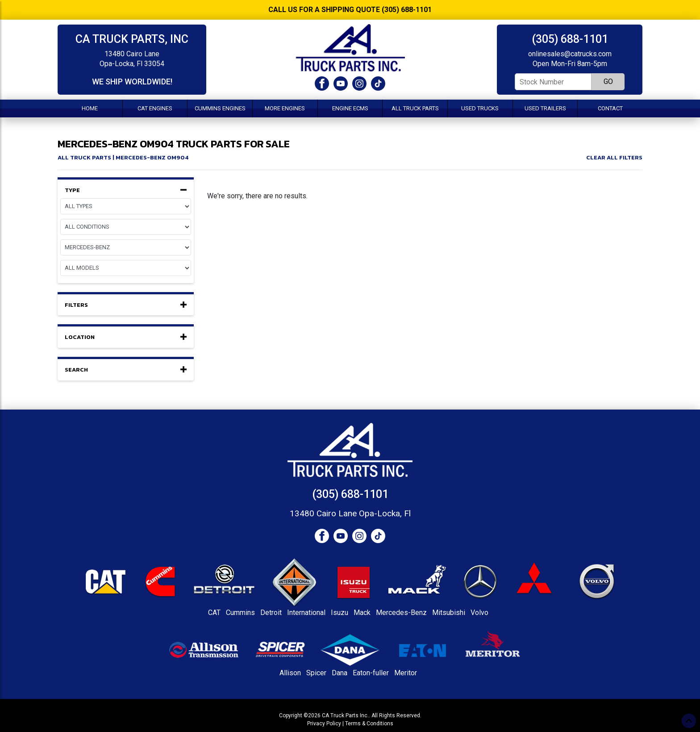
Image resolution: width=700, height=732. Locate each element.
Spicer (316, 673)
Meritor (406, 673)
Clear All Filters (614, 157)
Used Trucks (480, 108)
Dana (340, 673)
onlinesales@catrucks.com (570, 54)
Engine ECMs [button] (350, 108)
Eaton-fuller (371, 673)
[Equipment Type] (126, 206)
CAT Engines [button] (155, 108)
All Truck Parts (84, 157)
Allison (290, 673)
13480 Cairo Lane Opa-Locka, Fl (350, 513)
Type (126, 190)
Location (126, 337)
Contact (610, 108)
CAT (214, 613)
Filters (126, 305)
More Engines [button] (285, 108)
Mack (362, 613)
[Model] (126, 268)
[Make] (126, 247)
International (306, 613)
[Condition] (126, 227)
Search (126, 370)
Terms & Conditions (369, 724)
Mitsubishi (449, 613)
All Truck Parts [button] (415, 108)
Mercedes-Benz (401, 613)
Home (90, 108)
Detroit (271, 613)
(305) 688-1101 (570, 39)
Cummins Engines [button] (220, 108)
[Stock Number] (553, 82)
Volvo (479, 613)
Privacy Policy (324, 724)
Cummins (240, 613)
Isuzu (340, 613)
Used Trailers (545, 108)
